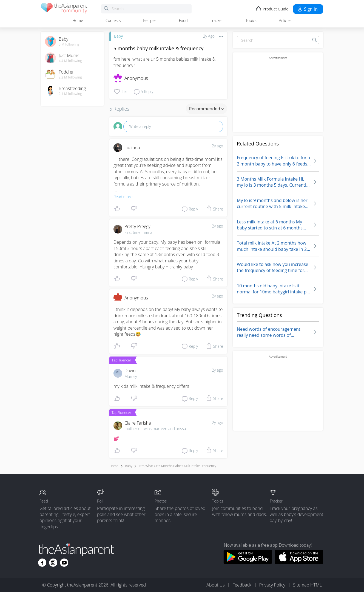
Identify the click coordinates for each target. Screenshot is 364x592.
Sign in (307, 9)
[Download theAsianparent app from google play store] (248, 562)
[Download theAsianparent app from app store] (299, 562)
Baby (118, 36)
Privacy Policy (272, 585)
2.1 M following (70, 94)
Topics (251, 20)
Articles (285, 20)
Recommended (207, 109)
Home (78, 20)
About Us (215, 585)
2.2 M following (70, 77)
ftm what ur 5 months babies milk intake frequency (177, 466)
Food (183, 20)
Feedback (242, 585)
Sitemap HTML (307, 585)
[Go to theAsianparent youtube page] (64, 563)
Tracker (217, 20)
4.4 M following (70, 61)
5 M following (69, 44)
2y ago (217, 146)
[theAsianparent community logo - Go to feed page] (64, 9)
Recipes (150, 20)
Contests (113, 20)
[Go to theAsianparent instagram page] (53, 563)
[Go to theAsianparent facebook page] (42, 563)
